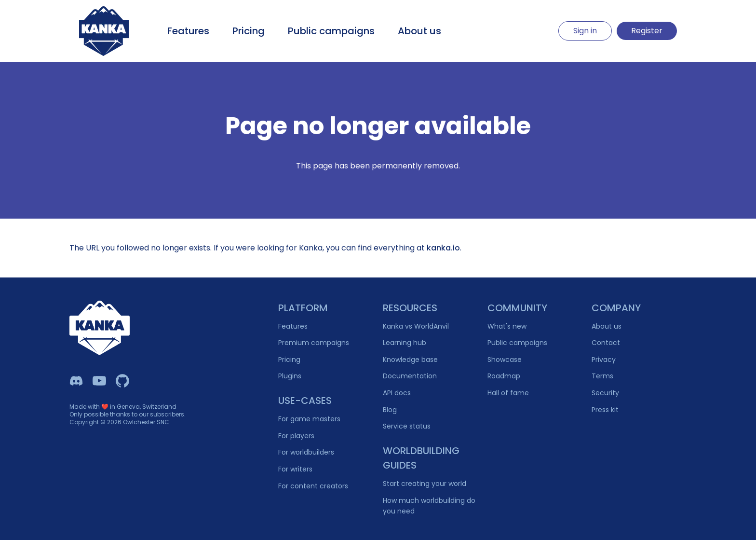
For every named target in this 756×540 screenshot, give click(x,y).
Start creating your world (425, 484)
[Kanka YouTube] (99, 381)
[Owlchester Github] (122, 381)
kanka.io (443, 248)
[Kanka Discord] (76, 381)
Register (647, 31)
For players (296, 436)
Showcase (505, 360)
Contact (606, 343)
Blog (390, 410)
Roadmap (504, 376)
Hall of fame (508, 393)
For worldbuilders (306, 452)
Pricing (249, 31)
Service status (407, 426)
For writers (295, 469)
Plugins (290, 376)
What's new (507, 326)
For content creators (313, 486)
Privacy (604, 360)
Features (188, 31)
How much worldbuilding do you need (429, 506)
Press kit (605, 410)
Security (605, 393)
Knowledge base (410, 360)
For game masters (309, 419)
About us (419, 31)
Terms (602, 376)
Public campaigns (331, 31)
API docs (397, 393)
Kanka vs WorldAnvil (416, 326)
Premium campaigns (314, 343)
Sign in (585, 31)
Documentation (410, 376)
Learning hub (405, 343)
